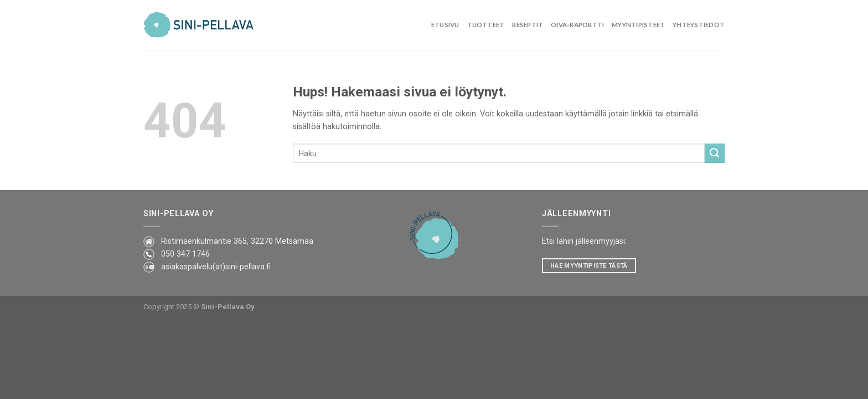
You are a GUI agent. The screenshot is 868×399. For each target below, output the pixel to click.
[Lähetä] (715, 154)
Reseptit (528, 25)
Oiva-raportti (577, 25)
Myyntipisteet (638, 25)
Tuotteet (486, 25)
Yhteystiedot (699, 25)
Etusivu (445, 25)
